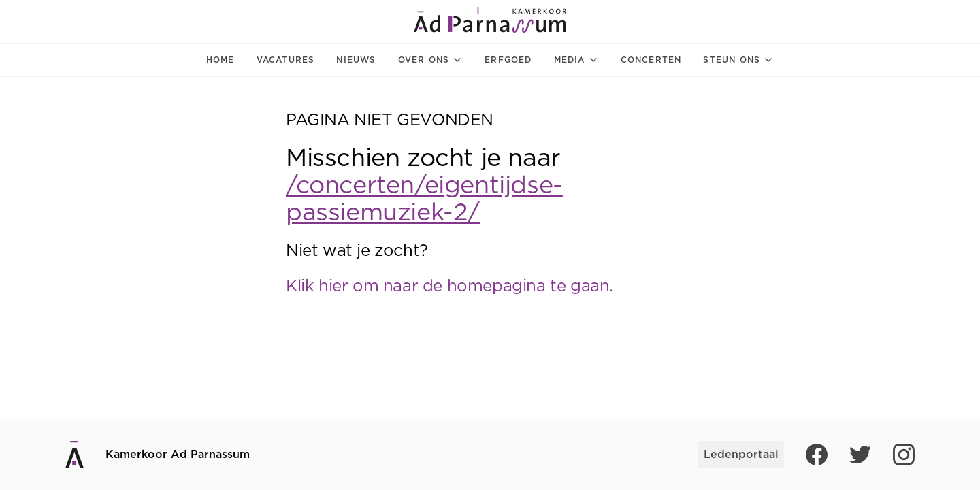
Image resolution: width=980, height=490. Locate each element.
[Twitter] (860, 455)
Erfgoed (508, 60)
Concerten (651, 60)
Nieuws (356, 60)
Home (220, 60)
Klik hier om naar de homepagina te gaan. (450, 287)
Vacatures (286, 60)
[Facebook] (817, 455)
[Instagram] (904, 455)
